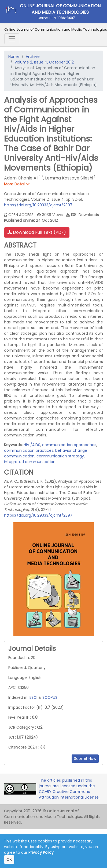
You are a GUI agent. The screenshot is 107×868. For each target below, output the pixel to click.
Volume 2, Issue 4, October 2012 (44, 62)
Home (14, 57)
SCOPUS (50, 697)
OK (9, 859)
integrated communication (30, 462)
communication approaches (69, 445)
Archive (33, 57)
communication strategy (60, 456)
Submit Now (85, 758)
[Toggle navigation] (12, 39)
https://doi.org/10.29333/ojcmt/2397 (38, 205)
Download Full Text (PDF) (37, 232)
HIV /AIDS (32, 445)
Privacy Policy (41, 852)
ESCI (33, 697)
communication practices (29, 450)
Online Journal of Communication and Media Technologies (56, 29)
